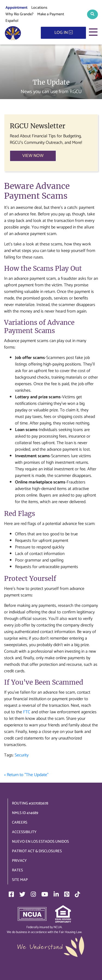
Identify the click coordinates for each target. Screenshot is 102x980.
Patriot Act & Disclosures (37, 851)
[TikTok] (77, 894)
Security (22, 755)
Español (12, 21)
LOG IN (64, 33)
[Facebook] (11, 894)
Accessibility (24, 832)
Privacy (19, 861)
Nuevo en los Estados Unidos (40, 842)
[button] (92, 14)
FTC (27, 712)
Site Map (20, 880)
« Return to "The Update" (26, 775)
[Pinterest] (67, 894)
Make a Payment (51, 14)
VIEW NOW (33, 156)
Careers (20, 823)
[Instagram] (33, 894)
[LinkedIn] (56, 894)
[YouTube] (45, 894)
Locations (39, 8)
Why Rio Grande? (19, 14)
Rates (17, 870)
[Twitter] (22, 894)
